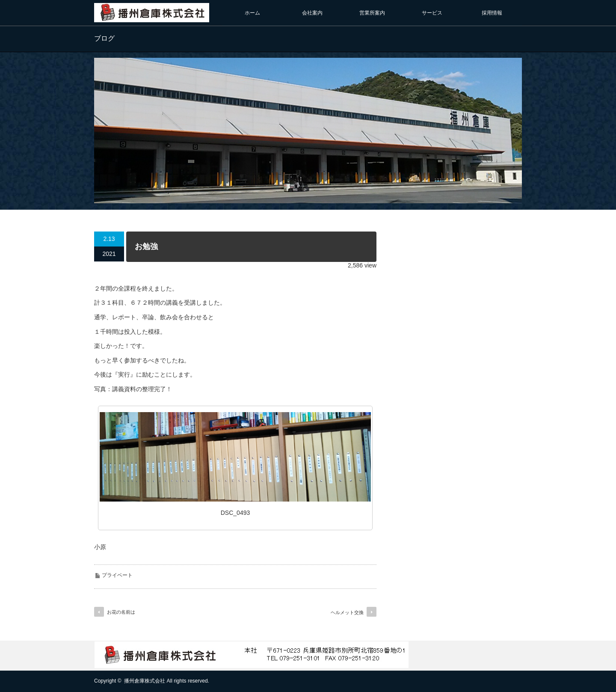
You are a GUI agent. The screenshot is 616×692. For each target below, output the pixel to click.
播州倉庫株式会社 (145, 681)
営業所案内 (372, 13)
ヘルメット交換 (347, 612)
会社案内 (312, 13)
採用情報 (492, 13)
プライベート (117, 575)
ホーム (252, 13)
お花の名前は (121, 612)
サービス (432, 13)
